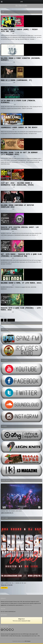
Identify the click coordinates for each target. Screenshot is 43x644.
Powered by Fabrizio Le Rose (18, 641)
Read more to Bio (28, 605)
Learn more (4, 588)
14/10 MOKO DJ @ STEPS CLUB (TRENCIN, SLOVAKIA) (18, 102)
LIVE (13, 33)
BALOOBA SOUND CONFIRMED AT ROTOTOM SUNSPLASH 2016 (17, 206)
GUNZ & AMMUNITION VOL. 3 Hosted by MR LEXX (14, 583)
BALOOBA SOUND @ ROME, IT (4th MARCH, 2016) (21, 283)
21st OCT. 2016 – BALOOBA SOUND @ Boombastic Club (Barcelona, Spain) (17, 184)
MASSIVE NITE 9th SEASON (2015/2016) (11, 511)
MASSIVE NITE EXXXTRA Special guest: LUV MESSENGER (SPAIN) (20, 228)
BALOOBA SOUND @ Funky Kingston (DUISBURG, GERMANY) (21, 59)
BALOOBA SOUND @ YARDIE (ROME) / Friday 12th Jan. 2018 (19, 30)
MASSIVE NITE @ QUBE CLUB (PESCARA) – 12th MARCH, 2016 (21, 309)
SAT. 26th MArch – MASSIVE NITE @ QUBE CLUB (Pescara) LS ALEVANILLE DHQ (21, 255)
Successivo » (11, 320)
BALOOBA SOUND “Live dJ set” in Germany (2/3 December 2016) (19, 154)
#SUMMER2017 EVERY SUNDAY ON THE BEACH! (19, 128)
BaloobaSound (21, 6)
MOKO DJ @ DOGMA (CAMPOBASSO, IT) (16, 80)
